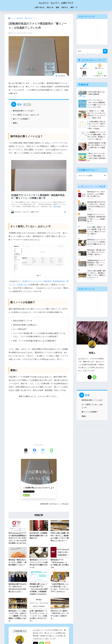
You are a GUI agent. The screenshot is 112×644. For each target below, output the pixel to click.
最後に (15, 123)
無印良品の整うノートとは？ (24, 111)
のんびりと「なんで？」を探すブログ (56, 3)
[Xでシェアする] (26, 451)
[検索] (76, 7)
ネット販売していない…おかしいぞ (26, 115)
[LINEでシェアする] (52, 451)
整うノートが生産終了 (21, 119)
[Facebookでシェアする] (35, 451)
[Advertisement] (92, 32)
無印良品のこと (55, 504)
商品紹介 (66, 504)
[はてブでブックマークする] (43, 451)
